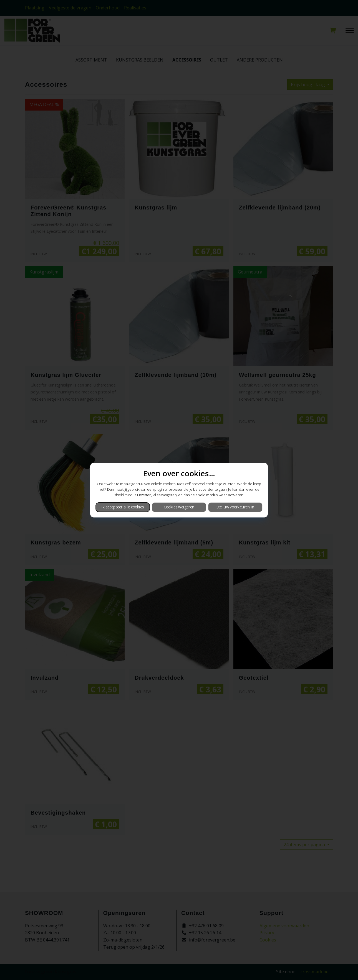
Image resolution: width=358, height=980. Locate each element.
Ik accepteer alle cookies (123, 507)
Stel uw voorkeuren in (235, 507)
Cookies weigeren (179, 507)
